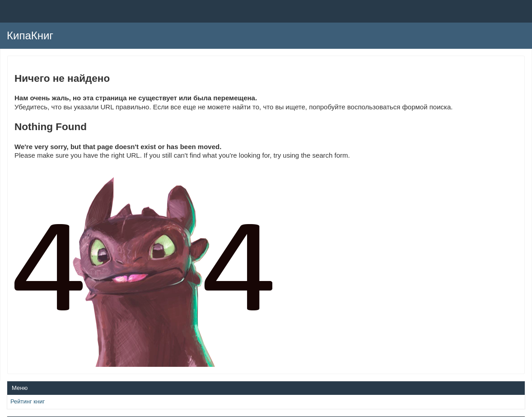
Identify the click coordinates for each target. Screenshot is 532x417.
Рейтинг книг (28, 401)
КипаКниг (30, 35)
